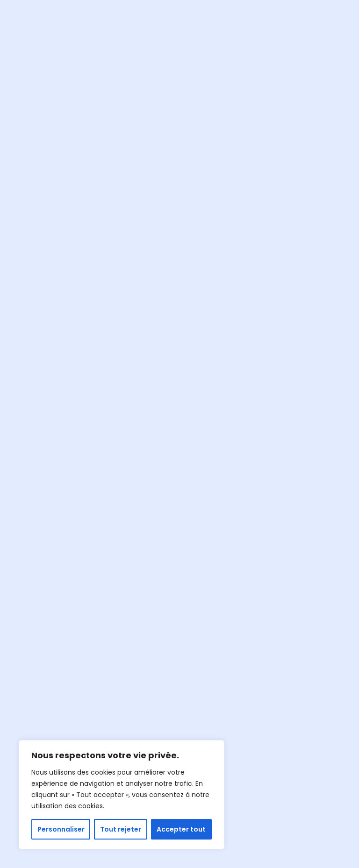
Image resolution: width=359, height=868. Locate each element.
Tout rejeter (121, 829)
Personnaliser (61, 829)
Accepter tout (181, 829)
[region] (122, 795)
